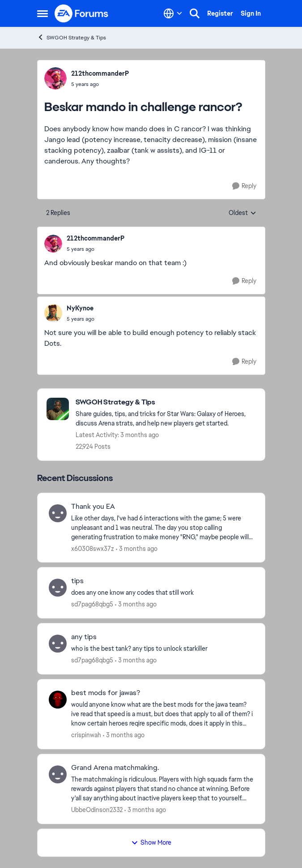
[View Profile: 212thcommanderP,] (55, 78)
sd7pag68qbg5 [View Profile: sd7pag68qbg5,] (92, 604)
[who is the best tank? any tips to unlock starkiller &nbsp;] (162, 649)
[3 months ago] (137, 548)
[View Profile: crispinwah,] (58, 700)
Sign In (251, 13)
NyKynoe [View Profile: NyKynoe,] (80, 308)
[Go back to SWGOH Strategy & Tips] (166, 402)
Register (220, 13)
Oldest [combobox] (242, 213)
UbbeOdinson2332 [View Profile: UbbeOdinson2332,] (97, 810)
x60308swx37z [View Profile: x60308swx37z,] (93, 548)
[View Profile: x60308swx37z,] (58, 513)
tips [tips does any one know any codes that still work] (77, 581)
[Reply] (244, 186)
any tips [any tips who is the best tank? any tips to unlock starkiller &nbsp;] (84, 637)
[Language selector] (173, 13)
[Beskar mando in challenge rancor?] (96, 249)
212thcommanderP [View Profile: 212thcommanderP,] (100, 73)
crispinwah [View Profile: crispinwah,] (86, 735)
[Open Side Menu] (43, 13)
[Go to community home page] (82, 13)
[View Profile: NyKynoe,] (53, 313)
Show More (151, 842)
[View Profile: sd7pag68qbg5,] (58, 588)
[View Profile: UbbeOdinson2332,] (58, 774)
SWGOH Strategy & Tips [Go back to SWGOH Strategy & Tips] (72, 37)
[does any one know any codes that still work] (162, 593)
